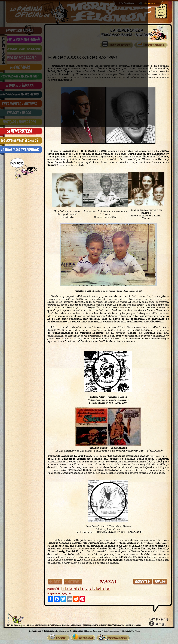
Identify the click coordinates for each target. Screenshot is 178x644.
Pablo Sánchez (60, 630)
